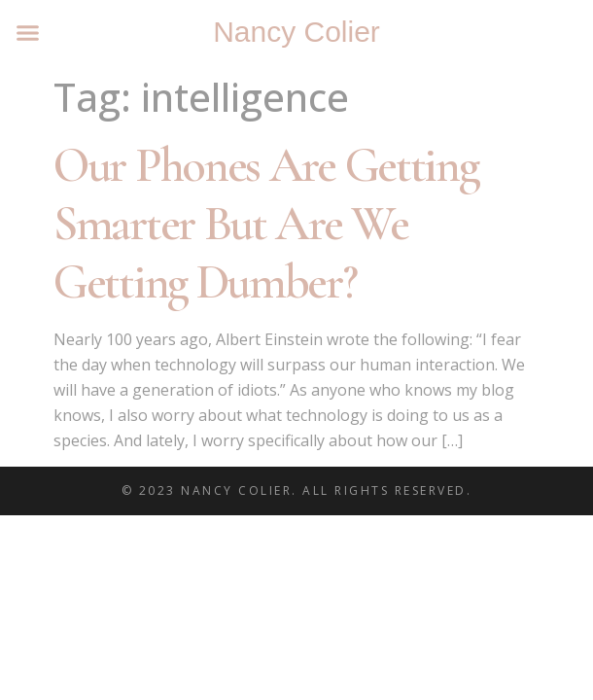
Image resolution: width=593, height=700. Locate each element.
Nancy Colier (296, 32)
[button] (28, 33)
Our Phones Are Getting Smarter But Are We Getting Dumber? (265, 224)
